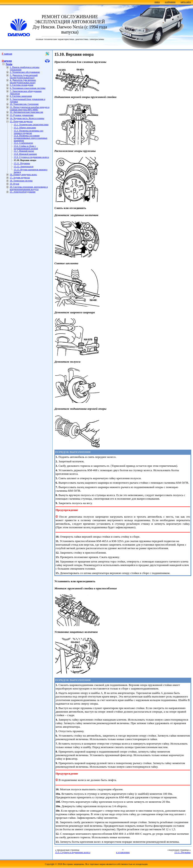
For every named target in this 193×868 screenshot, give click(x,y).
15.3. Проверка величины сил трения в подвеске (29, 132)
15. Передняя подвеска (21, 121)
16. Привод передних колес (23, 174)
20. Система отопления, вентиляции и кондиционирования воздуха (29, 188)
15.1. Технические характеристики (31, 124)
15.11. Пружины (22, 163)
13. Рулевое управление (22, 115)
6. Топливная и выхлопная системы (28, 88)
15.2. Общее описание (25, 128)
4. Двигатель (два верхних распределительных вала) (23, 81)
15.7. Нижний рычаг (24, 151)
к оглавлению (123, 852)
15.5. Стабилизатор (23, 143)
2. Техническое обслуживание (25, 72)
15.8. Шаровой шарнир (25, 154)
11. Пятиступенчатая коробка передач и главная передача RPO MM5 (30, 108)
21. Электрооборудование (23, 192)
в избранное (170, 2)
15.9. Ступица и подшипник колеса (31, 157)
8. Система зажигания (21, 96)
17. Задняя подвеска (20, 178)
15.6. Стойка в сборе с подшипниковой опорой (26, 147)
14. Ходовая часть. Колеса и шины (27, 118)
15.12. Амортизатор (24, 166)
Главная (7, 54)
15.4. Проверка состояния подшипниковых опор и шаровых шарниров (31, 138)
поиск (157, 2)
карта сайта (186, 2)
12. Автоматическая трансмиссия (26, 112)
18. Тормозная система (21, 181)
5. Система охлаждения (22, 85)
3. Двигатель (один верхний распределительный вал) (24, 76)
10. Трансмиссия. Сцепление (24, 104)
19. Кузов (14, 184)
